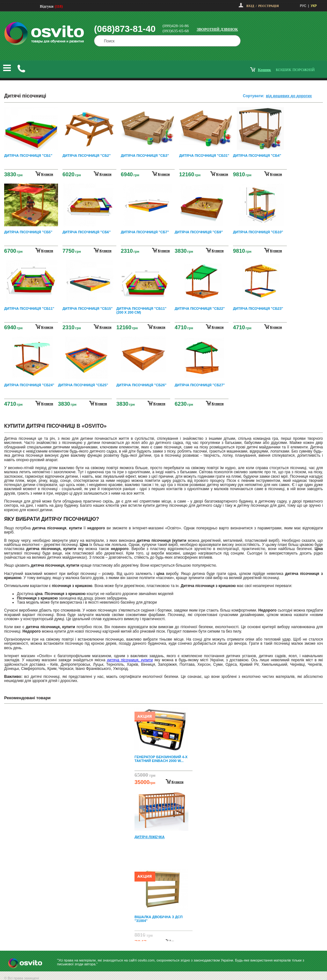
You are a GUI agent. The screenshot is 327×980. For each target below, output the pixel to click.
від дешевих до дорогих (289, 96)
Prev (163, 713)
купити (47, 174)
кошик (264, 70)
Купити (178, 782)
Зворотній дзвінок (217, 29)
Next (163, 936)
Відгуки (47, 6)
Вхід (250, 6)
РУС (303, 6)
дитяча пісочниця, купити (130, 660)
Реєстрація (268, 6)
